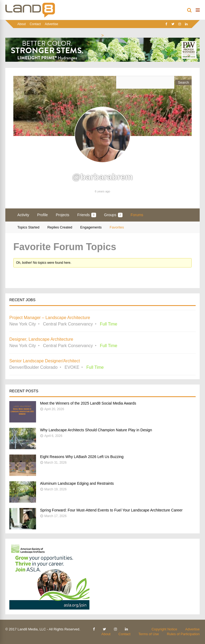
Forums (137, 215)
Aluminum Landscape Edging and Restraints (77, 483)
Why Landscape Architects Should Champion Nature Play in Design (96, 430)
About (21, 24)
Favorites (117, 227)
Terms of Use (149, 634)
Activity (23, 215)
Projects (63, 215)
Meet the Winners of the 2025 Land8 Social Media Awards (88, 403)
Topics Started (28, 227)
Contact (35, 24)
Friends (87, 215)
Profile (42, 215)
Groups (113, 215)
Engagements (91, 227)
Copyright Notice (164, 629)
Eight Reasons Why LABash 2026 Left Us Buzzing (82, 457)
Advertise (52, 24)
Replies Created (60, 227)
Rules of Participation (183, 634)
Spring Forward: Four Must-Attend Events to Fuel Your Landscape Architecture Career (111, 510)
